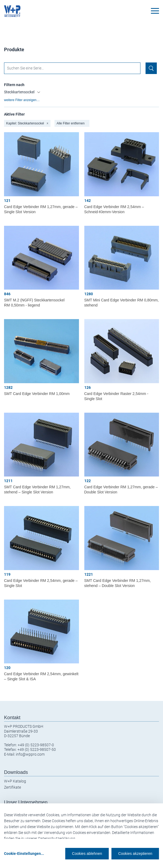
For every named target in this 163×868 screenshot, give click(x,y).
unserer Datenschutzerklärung (50, 839)
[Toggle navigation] (155, 11)
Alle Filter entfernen (71, 123)
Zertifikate (12, 787)
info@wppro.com (30, 754)
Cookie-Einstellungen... (24, 854)
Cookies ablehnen (87, 854)
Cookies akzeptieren (135, 854)
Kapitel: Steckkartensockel (27, 123)
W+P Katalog (15, 781)
